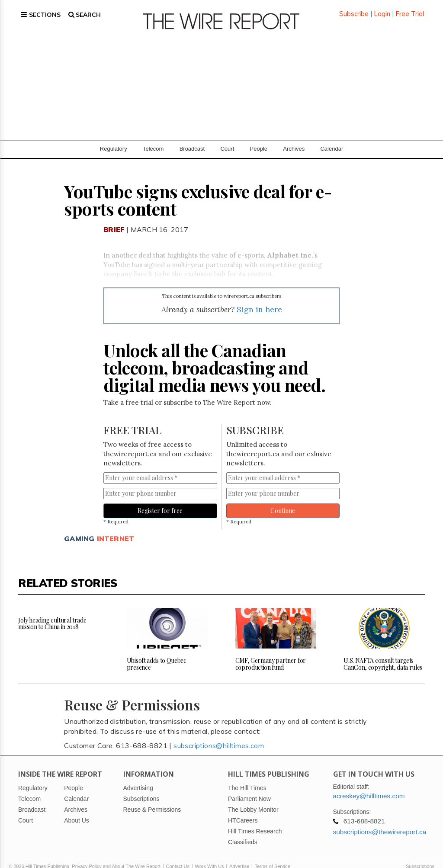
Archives (294, 138)
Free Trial (410, 8)
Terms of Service (273, 856)
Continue (283, 500)
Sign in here (259, 299)
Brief (114, 219)
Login (382, 8)
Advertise (239, 856)
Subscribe (354, 8)
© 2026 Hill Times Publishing (40, 856)
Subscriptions (420, 856)
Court (227, 138)
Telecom (153, 138)
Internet (116, 528)
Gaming (79, 528)
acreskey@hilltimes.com (369, 786)
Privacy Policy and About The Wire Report (116, 856)
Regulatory (114, 138)
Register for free (160, 500)
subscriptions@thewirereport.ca (380, 821)
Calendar (332, 138)
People (259, 138)
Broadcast (192, 138)
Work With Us (210, 856)
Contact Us (178, 856)
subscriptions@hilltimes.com (219, 735)
